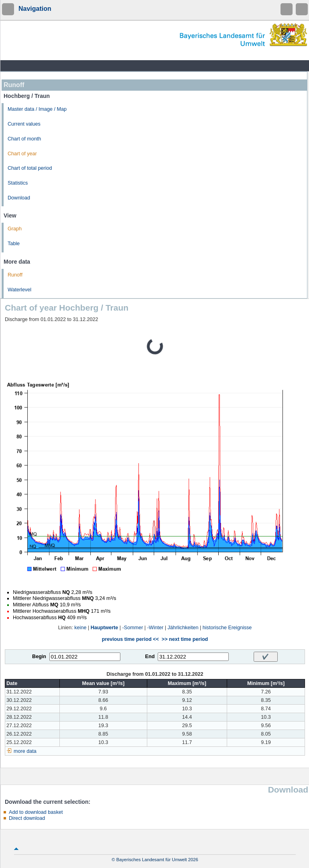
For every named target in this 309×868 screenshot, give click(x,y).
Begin (39, 657)
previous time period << (130, 639)
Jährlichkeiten (183, 628)
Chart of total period (30, 168)
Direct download (27, 818)
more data (25, 751)
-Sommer (133, 628)
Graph (15, 229)
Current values (24, 124)
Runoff (15, 275)
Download (19, 198)
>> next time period (185, 639)
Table (14, 244)
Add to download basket (36, 812)
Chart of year (22, 154)
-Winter (156, 628)
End (150, 657)
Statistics (18, 183)
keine (80, 628)
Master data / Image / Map (37, 109)
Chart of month (24, 139)
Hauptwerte (105, 628)
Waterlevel (19, 290)
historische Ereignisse (227, 628)
